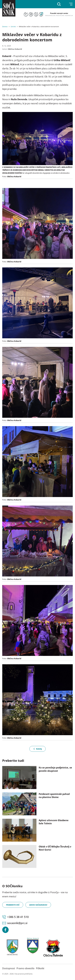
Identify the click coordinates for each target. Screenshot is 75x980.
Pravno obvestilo (25, 968)
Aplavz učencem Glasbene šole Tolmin (54, 822)
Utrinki (13, 26)
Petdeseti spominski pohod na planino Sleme (54, 796)
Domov (5, 26)
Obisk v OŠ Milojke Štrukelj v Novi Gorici (55, 848)
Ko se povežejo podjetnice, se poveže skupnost (55, 769)
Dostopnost (9, 968)
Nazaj (38, 749)
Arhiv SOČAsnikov (38, 905)
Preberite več (13, 905)
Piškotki (40, 968)
